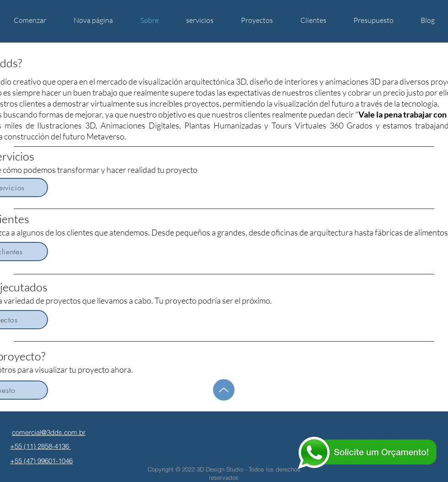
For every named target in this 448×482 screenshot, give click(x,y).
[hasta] (224, 390)
